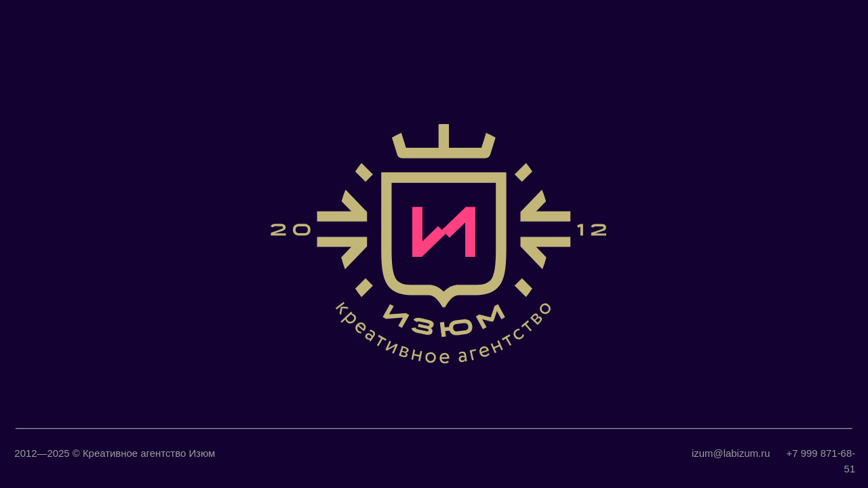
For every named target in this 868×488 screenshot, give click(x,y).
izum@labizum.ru (731, 453)
